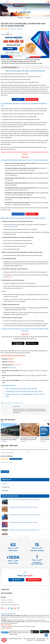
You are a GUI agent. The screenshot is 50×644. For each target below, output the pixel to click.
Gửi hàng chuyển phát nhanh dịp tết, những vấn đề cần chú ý (24, 530)
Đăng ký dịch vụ (34, 582)
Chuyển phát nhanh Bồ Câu (11, 226)
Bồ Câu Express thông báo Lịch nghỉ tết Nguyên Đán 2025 (23, 522)
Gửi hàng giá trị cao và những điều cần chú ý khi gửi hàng (23, 507)
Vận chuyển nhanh (41, 641)
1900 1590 (16, 582)
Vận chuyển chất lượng (40, 642)
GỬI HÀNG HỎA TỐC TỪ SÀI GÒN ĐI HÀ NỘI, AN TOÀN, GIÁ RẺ (24, 391)
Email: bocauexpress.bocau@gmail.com (10, 607)
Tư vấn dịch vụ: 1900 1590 (7, 602)
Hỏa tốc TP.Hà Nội (13, 403)
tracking (27, 272)
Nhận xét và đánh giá (7, 456)
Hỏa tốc (6, 403)
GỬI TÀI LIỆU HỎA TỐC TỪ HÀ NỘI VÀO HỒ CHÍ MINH (21, 389)
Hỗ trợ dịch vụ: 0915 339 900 (7, 604)
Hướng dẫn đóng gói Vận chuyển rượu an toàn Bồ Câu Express (25, 515)
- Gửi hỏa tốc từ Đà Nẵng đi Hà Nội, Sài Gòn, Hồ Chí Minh (19, 61)
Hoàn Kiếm (20, 403)
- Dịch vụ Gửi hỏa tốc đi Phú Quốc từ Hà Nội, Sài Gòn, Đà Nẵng (21, 60)
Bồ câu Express (16, 406)
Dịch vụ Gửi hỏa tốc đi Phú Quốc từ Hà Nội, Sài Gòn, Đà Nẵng (24, 499)
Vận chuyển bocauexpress (29, 641)
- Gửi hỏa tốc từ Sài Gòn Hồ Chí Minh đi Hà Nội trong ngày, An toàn (22, 63)
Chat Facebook (12, 368)
